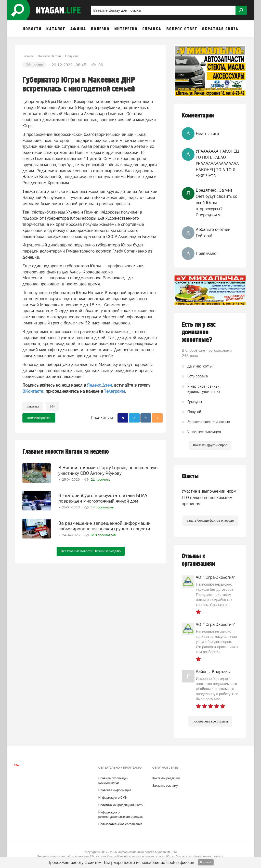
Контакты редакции (166, 778)
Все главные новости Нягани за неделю (91, 549)
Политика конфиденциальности (121, 805)
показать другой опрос (210, 445)
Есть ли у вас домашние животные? (199, 332)
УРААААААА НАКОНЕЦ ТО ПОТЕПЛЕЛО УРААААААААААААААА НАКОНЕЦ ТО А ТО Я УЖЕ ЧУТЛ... (217, 163)
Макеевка (33, 406)
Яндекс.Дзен (99, 385)
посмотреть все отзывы (210, 721)
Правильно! (207, 253)
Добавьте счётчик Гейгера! (213, 232)
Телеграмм (114, 391)
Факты (190, 476)
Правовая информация (115, 790)
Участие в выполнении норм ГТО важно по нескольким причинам (209, 497)
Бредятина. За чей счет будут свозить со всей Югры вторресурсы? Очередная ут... (217, 202)
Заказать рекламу (165, 786)
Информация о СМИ (113, 798)
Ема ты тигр (207, 134)
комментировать (39, 418)
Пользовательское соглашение (120, 824)
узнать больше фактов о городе (210, 521)
